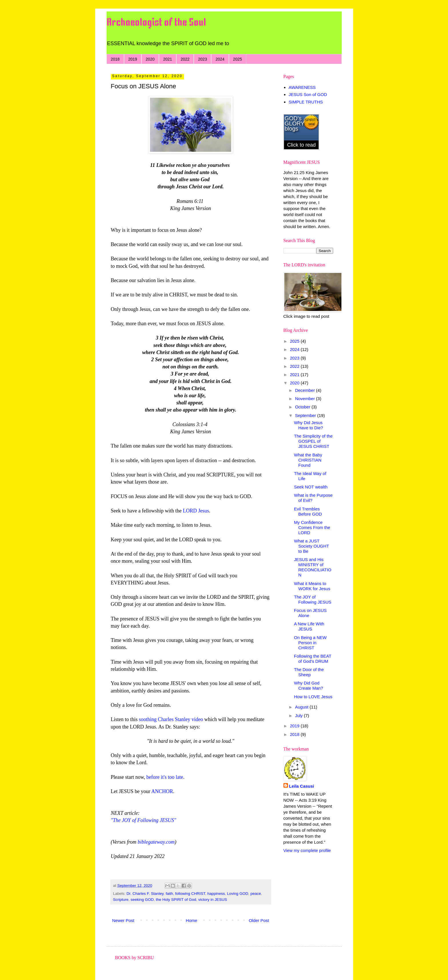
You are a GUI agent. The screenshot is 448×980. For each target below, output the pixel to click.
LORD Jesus (196, 511)
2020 (150, 59)
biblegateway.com (156, 842)
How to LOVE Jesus (313, 697)
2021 (168, 59)
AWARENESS (302, 87)
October (303, 407)
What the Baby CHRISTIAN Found (308, 460)
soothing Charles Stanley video (171, 719)
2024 (220, 59)
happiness (216, 894)
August (302, 707)
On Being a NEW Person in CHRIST (310, 643)
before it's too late (165, 777)
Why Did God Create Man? (309, 685)
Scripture (121, 900)
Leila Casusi (302, 786)
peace (256, 894)
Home (191, 920)
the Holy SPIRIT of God (176, 900)
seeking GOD (142, 900)
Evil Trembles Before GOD (308, 511)
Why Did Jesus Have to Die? (309, 425)
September (306, 415)
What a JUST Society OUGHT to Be (311, 546)
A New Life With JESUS (309, 626)
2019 (133, 59)
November (306, 399)
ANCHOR (162, 791)
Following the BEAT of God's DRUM (313, 659)
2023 (202, 59)
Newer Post (123, 920)
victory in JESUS (213, 900)
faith (169, 894)
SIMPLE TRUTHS (306, 102)
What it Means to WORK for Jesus (312, 586)
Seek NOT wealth (311, 487)
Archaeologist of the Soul (156, 23)
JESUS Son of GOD (308, 94)
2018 (115, 59)
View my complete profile (307, 850)
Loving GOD (238, 894)
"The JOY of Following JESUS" (144, 820)
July (300, 715)
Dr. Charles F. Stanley (145, 894)
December (306, 390)
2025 (238, 59)
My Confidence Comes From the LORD (312, 527)
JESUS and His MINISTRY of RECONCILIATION (313, 567)
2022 (185, 59)
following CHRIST (190, 894)
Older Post (259, 920)
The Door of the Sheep (309, 672)
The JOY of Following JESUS (313, 599)
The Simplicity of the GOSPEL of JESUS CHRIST (313, 441)
